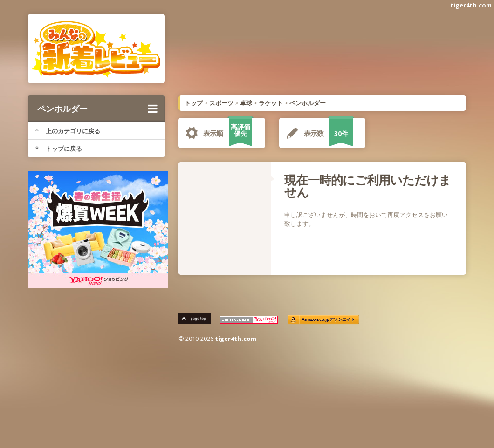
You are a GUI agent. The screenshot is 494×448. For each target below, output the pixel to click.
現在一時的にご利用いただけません (367, 186)
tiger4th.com (471, 5)
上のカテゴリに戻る (68, 131)
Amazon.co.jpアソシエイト (328, 320)
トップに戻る (58, 149)
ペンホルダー (97, 109)
